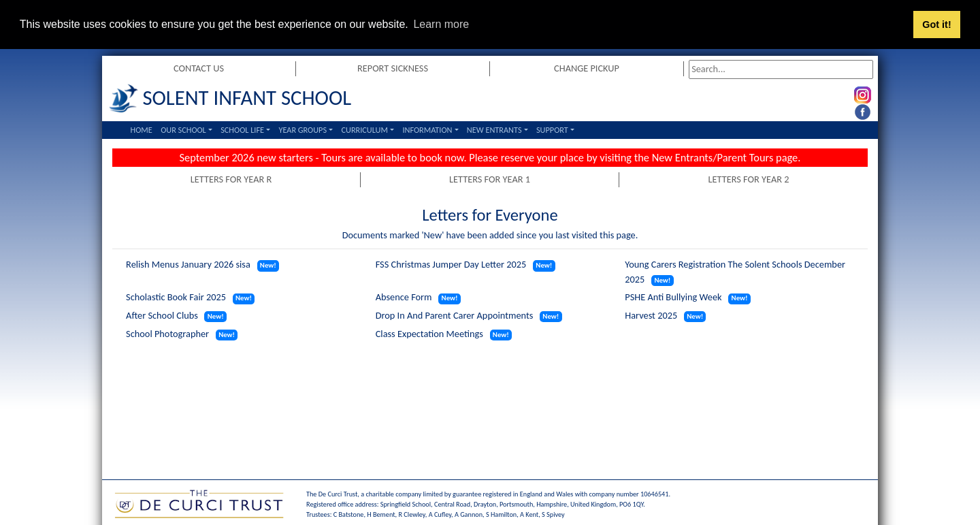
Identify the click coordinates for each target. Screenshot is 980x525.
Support (552, 129)
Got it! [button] (936, 25)
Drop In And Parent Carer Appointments (455, 315)
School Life (242, 129)
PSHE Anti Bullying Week (673, 297)
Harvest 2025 (651, 315)
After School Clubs (162, 315)
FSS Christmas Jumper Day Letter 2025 (451, 264)
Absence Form (404, 297)
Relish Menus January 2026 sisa (188, 264)
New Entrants (494, 129)
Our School (183, 129)
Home (142, 129)
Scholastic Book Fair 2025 (176, 297)
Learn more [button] (441, 24)
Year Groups (303, 129)
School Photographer (167, 333)
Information (427, 129)
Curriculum (364, 129)
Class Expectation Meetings (429, 333)
